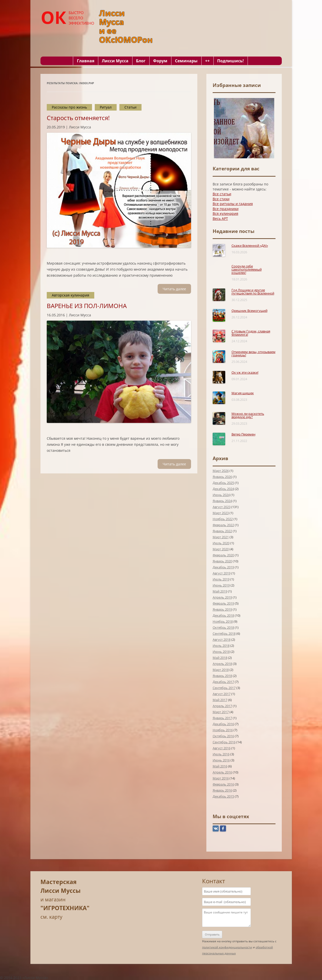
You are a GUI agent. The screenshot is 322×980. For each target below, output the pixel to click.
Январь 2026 (222, 477)
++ (207, 61)
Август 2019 (222, 573)
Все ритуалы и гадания (233, 204)
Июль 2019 (221, 579)
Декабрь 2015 (223, 796)
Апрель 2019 (222, 597)
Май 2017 (220, 700)
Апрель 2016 (222, 772)
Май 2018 (220, 658)
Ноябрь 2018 (223, 621)
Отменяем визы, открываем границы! (254, 353)
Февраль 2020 (223, 555)
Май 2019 (220, 591)
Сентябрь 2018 (224, 633)
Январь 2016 (222, 790)
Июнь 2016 (221, 760)
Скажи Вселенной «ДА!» (250, 246)
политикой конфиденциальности (227, 947)
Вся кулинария (225, 213)
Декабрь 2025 (223, 483)
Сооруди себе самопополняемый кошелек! (247, 269)
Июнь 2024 (221, 495)
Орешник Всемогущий (249, 311)
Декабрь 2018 (223, 615)
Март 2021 (221, 537)
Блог (141, 61)
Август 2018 (222, 640)
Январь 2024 (222, 501)
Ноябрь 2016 (223, 730)
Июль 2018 (221, 646)
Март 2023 (221, 513)
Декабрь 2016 (223, 724)
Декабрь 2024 (223, 489)
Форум (160, 61)
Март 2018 (221, 670)
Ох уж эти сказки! (245, 372)
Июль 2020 (221, 543)
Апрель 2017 (222, 706)
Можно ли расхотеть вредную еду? (248, 415)
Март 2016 (221, 778)
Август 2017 (222, 694)
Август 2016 (222, 748)
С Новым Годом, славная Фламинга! (251, 333)
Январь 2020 (222, 561)
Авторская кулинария (71, 295)
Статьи (130, 107)
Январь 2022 (222, 531)
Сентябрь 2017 (224, 688)
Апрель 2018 (222, 664)
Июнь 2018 (221, 652)
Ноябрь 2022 (223, 519)
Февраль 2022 (223, 525)
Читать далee (174, 289)
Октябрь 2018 (223, 627)
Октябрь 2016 (223, 736)
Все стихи (221, 199)
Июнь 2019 (221, 585)
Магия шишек (243, 393)
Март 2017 (221, 712)
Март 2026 (221, 471)
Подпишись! (231, 61)
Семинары (186, 61)
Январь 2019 (222, 609)
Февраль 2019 (223, 603)
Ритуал (106, 107)
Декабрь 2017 (223, 682)
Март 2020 (221, 549)
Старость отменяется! (78, 118)
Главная (86, 61)
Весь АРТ (220, 218)
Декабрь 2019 (223, 567)
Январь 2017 (222, 718)
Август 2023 (222, 507)
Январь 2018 (222, 676)
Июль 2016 (221, 754)
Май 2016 (220, 766)
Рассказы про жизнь (69, 107)
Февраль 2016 (223, 784)
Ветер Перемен (243, 434)
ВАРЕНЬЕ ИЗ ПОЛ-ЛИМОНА (87, 306)
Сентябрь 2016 (224, 742)
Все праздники (226, 209)
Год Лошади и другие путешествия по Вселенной (253, 292)
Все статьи (222, 194)
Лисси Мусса (115, 61)
